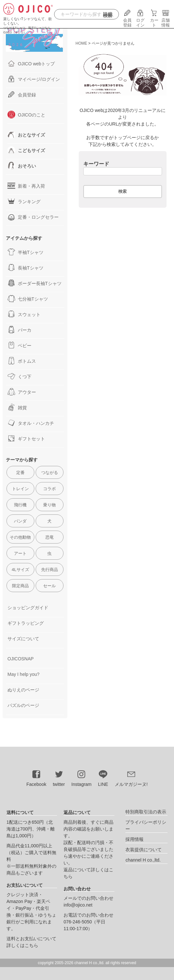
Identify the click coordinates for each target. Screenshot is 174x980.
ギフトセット (26, 438)
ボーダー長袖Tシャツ (35, 283)
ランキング (24, 201)
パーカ (19, 330)
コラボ (49, 489)
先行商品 (50, 570)
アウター (22, 392)
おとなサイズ (26, 135)
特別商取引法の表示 (146, 812)
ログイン (140, 20)
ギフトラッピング (26, 623)
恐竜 (50, 537)
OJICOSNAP (21, 659)
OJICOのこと (26, 115)
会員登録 (127, 20)
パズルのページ (23, 705)
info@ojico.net (78, 905)
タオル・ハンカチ (31, 423)
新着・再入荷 (26, 186)
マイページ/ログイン (34, 79)
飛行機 (20, 505)
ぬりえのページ (23, 690)
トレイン (20, 489)
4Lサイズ (20, 570)
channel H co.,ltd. (143, 860)
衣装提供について (144, 850)
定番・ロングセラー (33, 217)
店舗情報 (166, 20)
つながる (50, 473)
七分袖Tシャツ (28, 299)
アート (20, 553)
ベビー (19, 345)
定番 (20, 473)
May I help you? (23, 674)
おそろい (22, 166)
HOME (81, 43)
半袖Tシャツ (25, 252)
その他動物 (20, 537)
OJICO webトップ (31, 63)
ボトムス (22, 361)
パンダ (20, 521)
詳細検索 (108, 15)
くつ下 (19, 376)
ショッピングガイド (28, 608)
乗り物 (49, 505)
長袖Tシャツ (25, 268)
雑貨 (17, 407)
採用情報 (134, 839)
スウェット (24, 314)
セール (49, 586)
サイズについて (23, 639)
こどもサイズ (26, 150)
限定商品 (20, 586)
